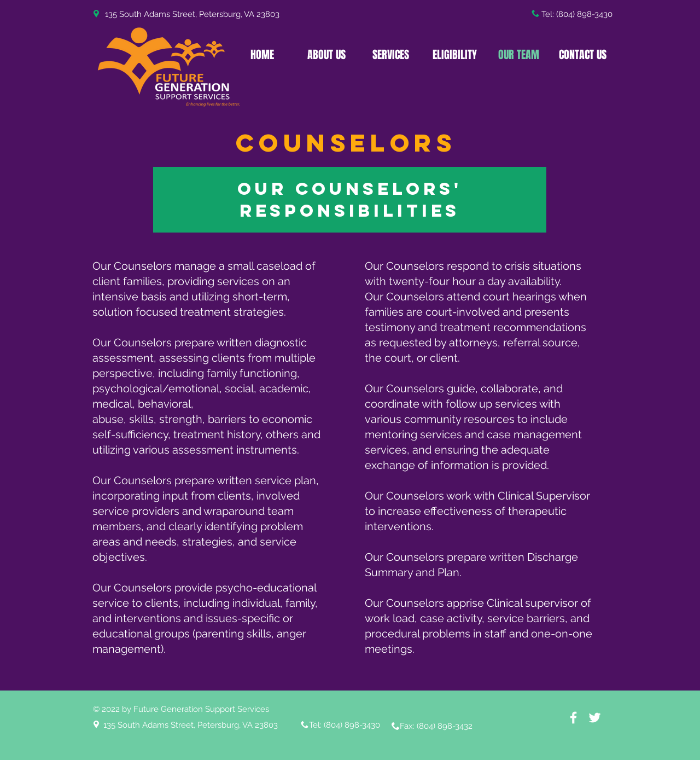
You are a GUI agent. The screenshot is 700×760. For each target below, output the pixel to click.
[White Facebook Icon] (573, 718)
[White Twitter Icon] (595, 718)
